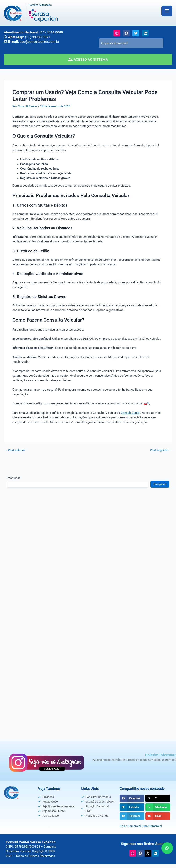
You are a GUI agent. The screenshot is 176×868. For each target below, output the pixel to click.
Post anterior (15, 450)
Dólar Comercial (130, 826)
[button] (132, 798)
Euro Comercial (152, 826)
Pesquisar (13, 478)
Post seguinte (161, 450)
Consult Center (130, 412)
